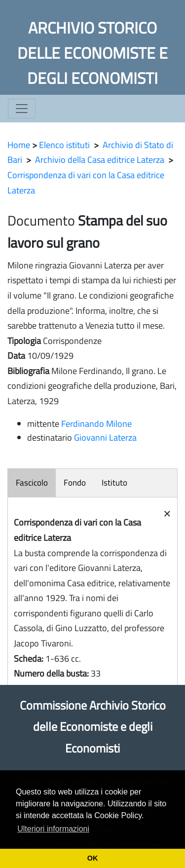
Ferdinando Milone (96, 424)
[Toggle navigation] (22, 109)
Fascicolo (32, 483)
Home (19, 145)
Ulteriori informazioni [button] (53, 829)
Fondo (75, 483)
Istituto (114, 483)
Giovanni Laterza (105, 437)
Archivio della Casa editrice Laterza (100, 160)
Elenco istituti (64, 145)
